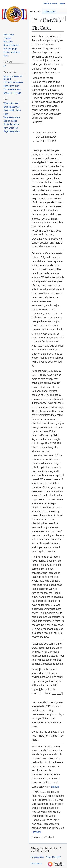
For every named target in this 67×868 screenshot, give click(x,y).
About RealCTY (53, 857)
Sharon (55, 787)
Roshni (37, 832)
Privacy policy (37, 857)
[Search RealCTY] (58, 18)
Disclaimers (36, 864)
